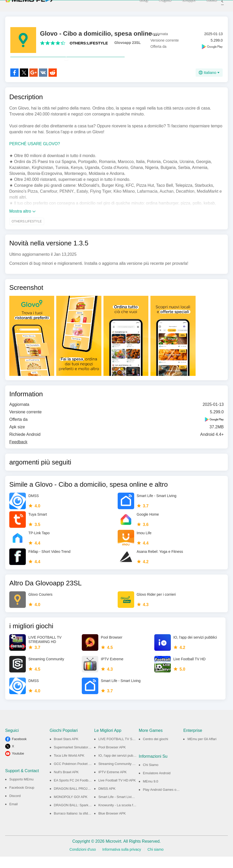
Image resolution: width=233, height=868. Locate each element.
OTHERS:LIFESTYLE (89, 43)
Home (205, 5)
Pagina (158, 5)
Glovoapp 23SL (127, 43)
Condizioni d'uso (83, 861)
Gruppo (182, 5)
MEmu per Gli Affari (202, 750)
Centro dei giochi (156, 750)
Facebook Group (22, 799)
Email (14, 815)
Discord (15, 807)
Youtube (18, 765)
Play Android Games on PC (163, 801)
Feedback (18, 453)
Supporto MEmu (21, 791)
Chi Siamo (151, 776)
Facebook (19, 750)
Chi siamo (156, 861)
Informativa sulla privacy (122, 861)
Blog (137, 5)
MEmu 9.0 (151, 793)
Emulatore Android (157, 784)
